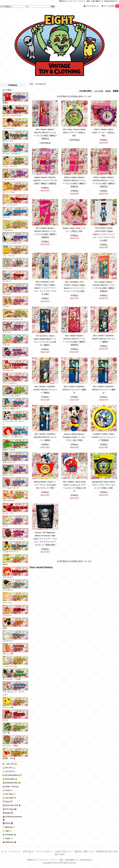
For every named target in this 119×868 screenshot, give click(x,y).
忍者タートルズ (9, 450)
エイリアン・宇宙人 (11, 746)
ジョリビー (7, 615)
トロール (6, 345)
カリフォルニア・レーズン (13, 539)
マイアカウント (93, 6)
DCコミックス (8, 475)
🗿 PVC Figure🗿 (10, 809)
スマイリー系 (8, 707)
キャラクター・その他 (12, 679)
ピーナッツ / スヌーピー (12, 243)
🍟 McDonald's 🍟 (10, 779)
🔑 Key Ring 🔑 (9, 794)
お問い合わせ (28, 851)
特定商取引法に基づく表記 (107, 851)
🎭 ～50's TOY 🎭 (10, 764)
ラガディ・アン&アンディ (13, 437)
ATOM (62, 854)
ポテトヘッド (8, 141)
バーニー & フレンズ (11, 358)
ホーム (4, 851)
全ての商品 (7, 90)
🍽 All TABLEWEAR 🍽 (12, 775)
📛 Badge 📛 (8, 813)
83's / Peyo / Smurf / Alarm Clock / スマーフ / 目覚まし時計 (74, 132)
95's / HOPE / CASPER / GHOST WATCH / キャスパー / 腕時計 (104, 339)
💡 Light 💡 (7, 831)
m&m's (5, 564)
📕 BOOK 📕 (8, 823)
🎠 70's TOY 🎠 (9, 771)
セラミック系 (8, 654)
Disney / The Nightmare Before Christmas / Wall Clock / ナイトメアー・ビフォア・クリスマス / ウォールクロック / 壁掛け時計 (45, 539)
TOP (31, 84)
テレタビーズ (8, 370)
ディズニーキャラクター (12, 115)
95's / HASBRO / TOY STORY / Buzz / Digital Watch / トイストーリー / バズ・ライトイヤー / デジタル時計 (45, 288)
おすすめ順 (99, 91)
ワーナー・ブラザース (12, 154)
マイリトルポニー (10, 383)
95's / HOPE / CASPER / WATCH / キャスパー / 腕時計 (74, 390)
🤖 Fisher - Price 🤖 (11, 786)
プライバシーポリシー (44, 851)
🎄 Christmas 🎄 (9, 835)
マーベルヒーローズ (11, 488)
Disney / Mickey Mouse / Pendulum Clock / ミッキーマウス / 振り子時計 (74, 437)
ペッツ (5, 526)
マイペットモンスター (12, 396)
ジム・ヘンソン (9, 256)
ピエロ (5, 720)
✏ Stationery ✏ (9, 827)
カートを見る (112, 6)
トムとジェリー (9, 179)
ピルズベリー (8, 641)
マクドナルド (8, 577)
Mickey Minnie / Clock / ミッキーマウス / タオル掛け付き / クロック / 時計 (45, 485)
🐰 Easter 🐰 (8, 838)
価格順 (108, 91)
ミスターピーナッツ (11, 552)
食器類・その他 (9, 758)
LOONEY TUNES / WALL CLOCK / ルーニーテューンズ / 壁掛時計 (104, 437)
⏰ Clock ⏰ (41, 84)
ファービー (7, 332)
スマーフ (6, 217)
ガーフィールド (9, 192)
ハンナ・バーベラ (10, 166)
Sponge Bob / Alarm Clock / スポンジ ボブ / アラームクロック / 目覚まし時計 (104, 485)
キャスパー (7, 281)
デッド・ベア (8, 513)
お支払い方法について (64, 851)
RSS (56, 854)
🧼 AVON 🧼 (8, 790)
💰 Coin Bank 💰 (9, 798)
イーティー (7, 268)
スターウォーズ (9, 462)
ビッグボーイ (8, 590)
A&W (5, 628)
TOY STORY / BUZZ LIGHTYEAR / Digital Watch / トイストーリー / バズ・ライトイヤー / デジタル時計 (104, 234)
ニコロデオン (8, 230)
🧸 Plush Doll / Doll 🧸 (12, 805)
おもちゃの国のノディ (12, 408)
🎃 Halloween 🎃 (9, 842)
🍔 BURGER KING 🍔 (12, 783)
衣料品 (5, 103)
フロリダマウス (9, 501)
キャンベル (7, 603)
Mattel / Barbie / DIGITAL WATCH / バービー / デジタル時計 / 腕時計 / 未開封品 (45, 180)
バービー (6, 307)
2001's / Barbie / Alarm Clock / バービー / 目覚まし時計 (104, 132)
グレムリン (7, 294)
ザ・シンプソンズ (10, 205)
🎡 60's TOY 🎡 (9, 768)
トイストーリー (9, 128)
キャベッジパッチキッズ (12, 319)
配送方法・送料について (85, 851)
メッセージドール (10, 666)
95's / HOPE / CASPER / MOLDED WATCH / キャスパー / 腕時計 (45, 437)
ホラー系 (6, 733)
